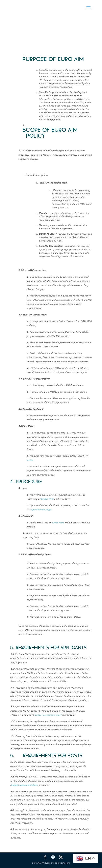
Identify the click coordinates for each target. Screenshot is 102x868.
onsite (30, 460)
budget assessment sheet (48, 715)
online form (58, 523)
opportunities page (41, 509)
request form (47, 499)
